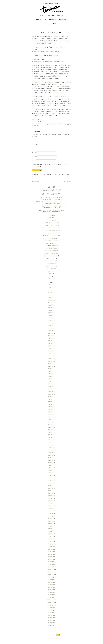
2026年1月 (51, 294)
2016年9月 (50, 579)
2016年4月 (50, 592)
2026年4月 (51, 287)
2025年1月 (51, 325)
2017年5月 (50, 559)
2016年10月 (50, 576)
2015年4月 (50, 622)
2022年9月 (51, 396)
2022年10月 (51, 393)
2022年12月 (51, 388)
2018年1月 (51, 538)
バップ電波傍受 (51, 265)
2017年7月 (50, 554)
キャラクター (59, 123)
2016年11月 (50, 574)
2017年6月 (50, 556)
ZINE (54, 123)
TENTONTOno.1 (48, 123)
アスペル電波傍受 (50, 263)
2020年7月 (51, 462)
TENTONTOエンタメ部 (50, 242)
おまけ (51, 281)
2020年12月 (51, 449)
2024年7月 (51, 340)
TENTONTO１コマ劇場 (50, 248)
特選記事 (63, 19)
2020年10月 (51, 454)
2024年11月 (51, 330)
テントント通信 (50, 222)
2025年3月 (51, 320)
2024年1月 (51, 355)
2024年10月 (51, 332)
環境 (35, 126)
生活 (38, 126)
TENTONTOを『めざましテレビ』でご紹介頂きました (52, 212)
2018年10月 (51, 515)
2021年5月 (51, 437)
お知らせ (50, 220)
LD (43, 123)
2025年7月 (51, 310)
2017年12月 (51, 541)
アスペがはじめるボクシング (51, 258)
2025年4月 (51, 317)
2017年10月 (50, 546)
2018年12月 (51, 510)
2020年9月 (51, 457)
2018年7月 (51, 523)
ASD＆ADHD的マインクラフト (50, 237)
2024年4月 (51, 348)
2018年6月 (51, 526)
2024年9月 (51, 335)
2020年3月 (51, 472)
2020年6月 (51, 465)
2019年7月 (51, 492)
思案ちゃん (51, 273)
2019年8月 (51, 490)
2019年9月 (51, 487)
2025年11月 (51, 299)
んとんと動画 (50, 270)
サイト (34, 162)
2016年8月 (50, 581)
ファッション (57, 124)
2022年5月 (51, 406)
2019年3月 (51, 503)
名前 (34, 154)
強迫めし (51, 275)
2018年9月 (51, 518)
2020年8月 (51, 459)
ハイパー (47, 124)
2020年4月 (51, 470)
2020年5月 (51, 467)
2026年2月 (51, 292)
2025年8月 (51, 307)
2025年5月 (51, 315)
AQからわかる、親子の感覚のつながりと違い (52, 191)
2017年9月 (50, 548)
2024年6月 (51, 343)
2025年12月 (51, 297)
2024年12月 (51, 327)
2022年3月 (51, 411)
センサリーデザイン (58, 84)
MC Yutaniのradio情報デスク (50, 240)
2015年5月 (50, 620)
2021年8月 (51, 429)
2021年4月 (51, 439)
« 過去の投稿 (36, 183)
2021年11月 (51, 421)
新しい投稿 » (67, 183)
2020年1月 (51, 477)
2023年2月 (51, 383)
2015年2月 (50, 627)
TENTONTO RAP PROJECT (51, 250)
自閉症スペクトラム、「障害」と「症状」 (51, 195)
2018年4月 (51, 531)
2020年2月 (51, 475)
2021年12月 (51, 419)
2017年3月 (50, 564)
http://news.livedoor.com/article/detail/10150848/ (46, 51)
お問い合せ (53, 19)
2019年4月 (51, 500)
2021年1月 (51, 447)
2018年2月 (51, 536)
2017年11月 (51, 543)
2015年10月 (50, 607)
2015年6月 (50, 617)
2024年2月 (51, 353)
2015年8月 (50, 612)
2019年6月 (51, 495)
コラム (40, 121)
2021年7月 (51, 432)
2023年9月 (51, 365)
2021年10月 (51, 424)
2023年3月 (51, 381)
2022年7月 (51, 401)
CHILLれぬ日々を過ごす (50, 253)
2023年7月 (51, 371)
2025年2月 (51, 322)
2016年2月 (50, 597)
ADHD (37, 123)
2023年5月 (51, 376)
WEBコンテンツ (42, 19)
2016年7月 (50, 584)
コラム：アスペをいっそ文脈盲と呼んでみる (52, 200)
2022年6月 (51, 404)
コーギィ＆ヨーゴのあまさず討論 (51, 255)
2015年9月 (50, 609)
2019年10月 (51, 485)
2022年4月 (51, 409)
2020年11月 (51, 452)
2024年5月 (51, 345)
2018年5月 (51, 528)
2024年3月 (51, 350)
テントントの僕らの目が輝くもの (50, 232)
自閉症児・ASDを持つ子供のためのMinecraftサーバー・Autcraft (52, 204)
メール (35, 158)
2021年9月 (51, 426)
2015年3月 (50, 625)
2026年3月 (51, 289)
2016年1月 (50, 599)
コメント (35, 145)
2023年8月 (51, 368)
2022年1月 (51, 416)
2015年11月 (50, 604)
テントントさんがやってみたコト (50, 230)
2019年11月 (51, 482)
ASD (40, 123)
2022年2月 (51, 414)
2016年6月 (50, 587)
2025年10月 (51, 302)
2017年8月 (50, 551)
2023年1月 (51, 386)
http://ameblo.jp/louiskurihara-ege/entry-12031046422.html (48, 61)
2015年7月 (50, 614)
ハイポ (51, 124)
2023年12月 (51, 358)
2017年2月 (50, 566)
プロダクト (63, 124)
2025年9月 (51, 304)
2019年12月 (51, 480)
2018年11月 (51, 513)
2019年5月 (51, 498)
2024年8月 (51, 338)
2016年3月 (50, 594)
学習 (68, 124)
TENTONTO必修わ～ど (51, 245)
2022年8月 (51, 398)
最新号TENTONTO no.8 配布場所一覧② (52, 208)
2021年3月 (51, 442)
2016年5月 (50, 589)
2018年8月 (51, 520)
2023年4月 (51, 378)
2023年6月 (51, 373)
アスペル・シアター (51, 260)
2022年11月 (51, 391)
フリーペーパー (57, 16)
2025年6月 (51, 312)
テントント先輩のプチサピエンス (50, 235)
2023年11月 (51, 360)
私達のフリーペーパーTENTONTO (42, 82)
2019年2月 (51, 505)
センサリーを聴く (50, 268)
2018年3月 (51, 533)
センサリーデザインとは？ (50, 225)
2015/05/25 (39, 119)
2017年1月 (50, 569)
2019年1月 (51, 508)
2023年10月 (51, 363)
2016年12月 (50, 571)
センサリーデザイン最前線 (50, 227)
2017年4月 (50, 561)
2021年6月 (51, 434)
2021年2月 (51, 444)
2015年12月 (50, 602)
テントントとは (45, 16)
